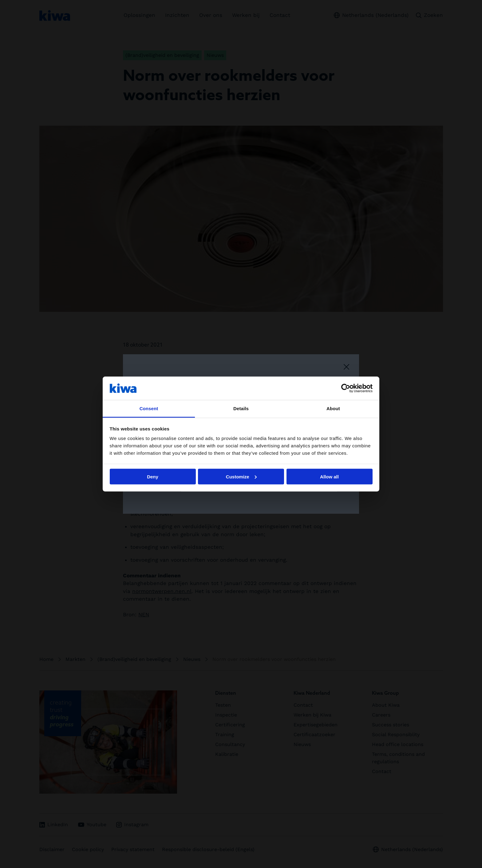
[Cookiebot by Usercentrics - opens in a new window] (346, 388)
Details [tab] (241, 408)
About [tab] (333, 408)
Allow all (329, 476)
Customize (241, 476)
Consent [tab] (149, 408)
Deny (153, 476)
